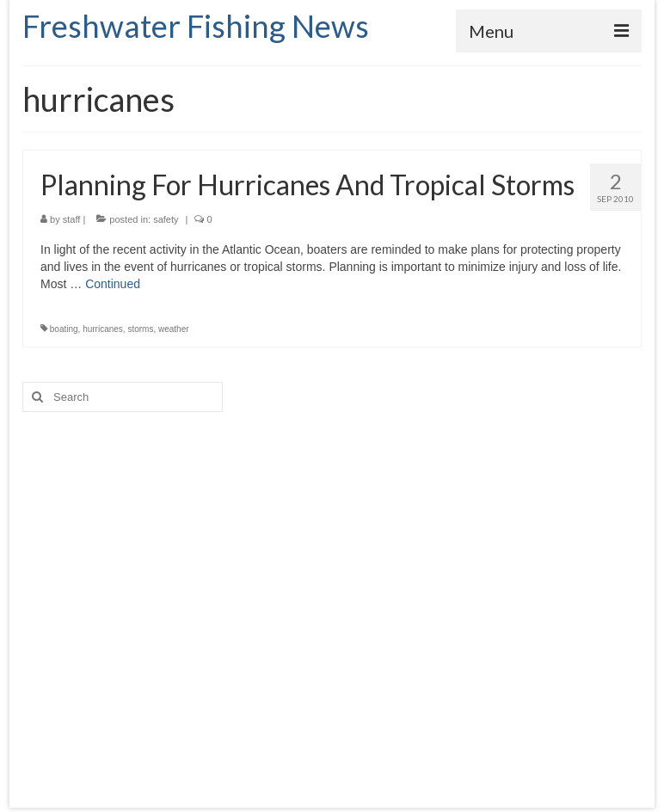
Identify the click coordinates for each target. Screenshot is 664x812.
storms (140, 329)
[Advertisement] (332, 593)
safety (166, 219)
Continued (113, 284)
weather (174, 329)
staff (72, 219)
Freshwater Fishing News (196, 26)
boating (64, 329)
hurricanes (103, 329)
